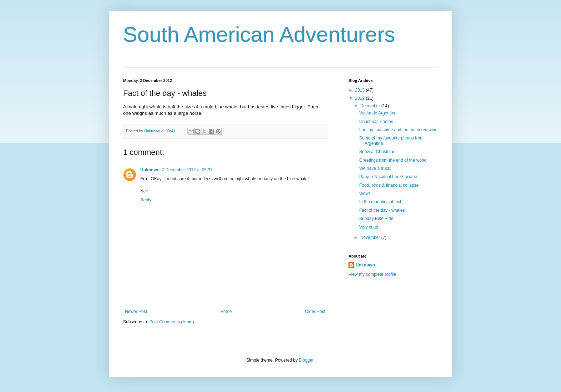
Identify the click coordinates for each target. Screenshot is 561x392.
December (371, 106)
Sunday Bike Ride (376, 219)
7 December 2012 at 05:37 (187, 170)
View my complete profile (372, 274)
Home (226, 312)
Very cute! (369, 227)
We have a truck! (375, 168)
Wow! (365, 193)
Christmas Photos (376, 122)
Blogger (306, 360)
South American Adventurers (259, 35)
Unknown (150, 170)
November (371, 237)
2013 (361, 90)
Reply (146, 200)
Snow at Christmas (377, 152)
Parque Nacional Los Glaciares (389, 177)
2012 (361, 98)
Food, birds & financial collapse (389, 185)
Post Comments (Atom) (172, 322)
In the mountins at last (380, 202)
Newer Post (136, 312)
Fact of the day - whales (382, 210)
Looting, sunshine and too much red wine (398, 130)
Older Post (315, 312)
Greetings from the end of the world (393, 160)
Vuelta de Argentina (378, 113)
